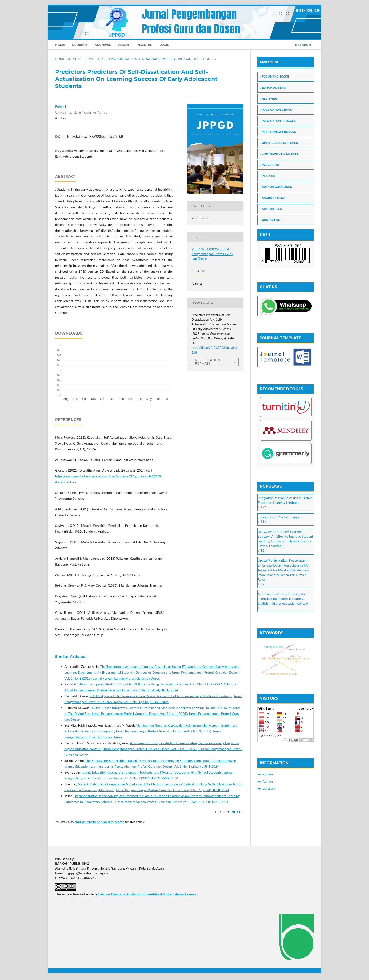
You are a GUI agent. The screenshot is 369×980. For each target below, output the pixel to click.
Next (236, 812)
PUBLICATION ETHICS (276, 110)
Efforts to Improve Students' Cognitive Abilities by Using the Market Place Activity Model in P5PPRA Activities (158, 684)
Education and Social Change (279, 517)
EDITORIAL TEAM (273, 88)
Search (303, 45)
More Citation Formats (207, 362)
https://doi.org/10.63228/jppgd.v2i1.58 (93, 137)
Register (144, 45)
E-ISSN (265, 234)
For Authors (265, 781)
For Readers (265, 774)
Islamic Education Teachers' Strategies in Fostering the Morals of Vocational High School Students (152, 772)
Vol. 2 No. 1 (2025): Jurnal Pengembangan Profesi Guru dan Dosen (146, 59)
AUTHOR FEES (271, 209)
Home (60, 45)
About (124, 45)
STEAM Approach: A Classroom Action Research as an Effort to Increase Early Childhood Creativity (161, 696)
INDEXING (268, 176)
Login (164, 45)
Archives (103, 45)
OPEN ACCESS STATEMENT (280, 143)
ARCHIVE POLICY (273, 198)
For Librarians (267, 788)
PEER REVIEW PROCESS (278, 132)
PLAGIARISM (270, 165)
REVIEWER (268, 99)
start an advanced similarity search (99, 822)
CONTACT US (270, 220)
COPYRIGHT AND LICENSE (279, 154)
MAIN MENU (270, 62)
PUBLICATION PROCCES (278, 121)
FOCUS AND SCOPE (275, 77)
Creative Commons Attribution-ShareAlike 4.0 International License (147, 894)
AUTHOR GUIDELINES (276, 187)
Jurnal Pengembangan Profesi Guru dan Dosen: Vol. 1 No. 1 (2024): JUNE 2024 (121, 690)
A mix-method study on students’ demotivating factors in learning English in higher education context (283, 599)
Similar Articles (70, 657)
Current (80, 45)
